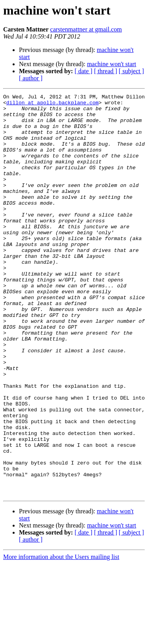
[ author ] (31, 78)
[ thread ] (106, 71)
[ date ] (83, 71)
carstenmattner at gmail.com (86, 29)
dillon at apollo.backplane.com (52, 105)
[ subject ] (131, 71)
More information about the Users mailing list (61, 637)
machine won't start (111, 64)
